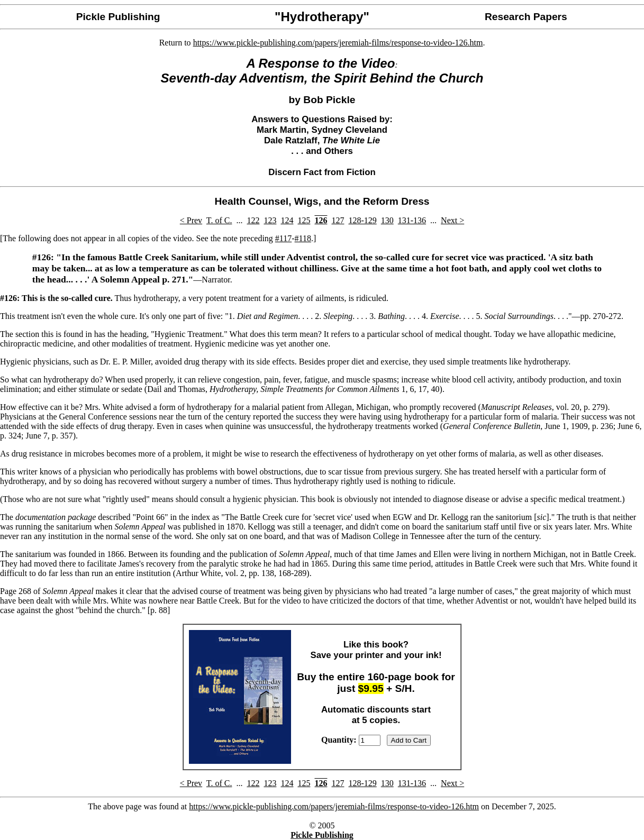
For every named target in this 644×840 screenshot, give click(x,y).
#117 (283, 238)
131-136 (412, 220)
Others (339, 151)
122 (253, 220)
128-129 (362, 220)
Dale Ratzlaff (291, 140)
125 (304, 220)
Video (378, 63)
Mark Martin (282, 130)
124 (287, 220)
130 (387, 220)
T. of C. (219, 220)
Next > (452, 220)
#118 (303, 238)
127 (338, 220)
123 (270, 220)
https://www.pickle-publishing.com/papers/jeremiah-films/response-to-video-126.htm (338, 43)
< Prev (191, 220)
